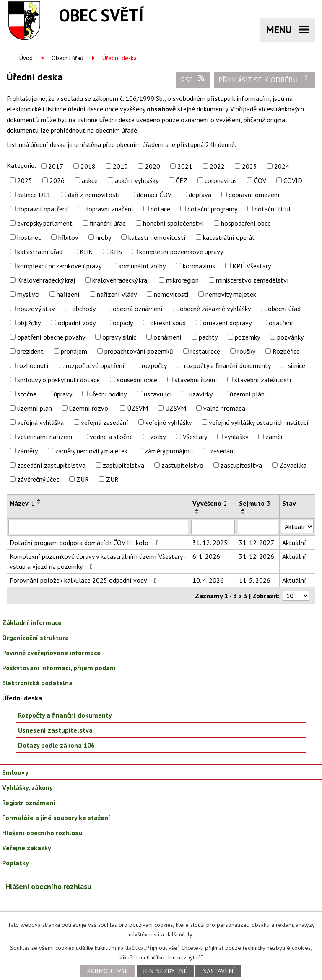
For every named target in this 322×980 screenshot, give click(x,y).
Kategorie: (21, 165)
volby (158, 437)
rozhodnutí (33, 365)
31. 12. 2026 (257, 556)
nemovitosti (171, 294)
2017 (56, 166)
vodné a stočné (111, 437)
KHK (86, 252)
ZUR (112, 479)
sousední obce (137, 380)
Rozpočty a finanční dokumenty (65, 715)
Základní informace (32, 622)
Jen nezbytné (165, 971)
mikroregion (182, 280)
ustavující (158, 394)
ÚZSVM (138, 408)
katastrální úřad (40, 252)
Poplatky (16, 863)
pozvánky (290, 337)
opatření (281, 323)
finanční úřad (108, 223)
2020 (153, 166)
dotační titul (273, 209)
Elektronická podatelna (37, 683)
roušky (246, 351)
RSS (193, 80)
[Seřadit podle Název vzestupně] (39, 500)
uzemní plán (35, 408)
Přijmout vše (108, 971)
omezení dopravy (227, 323)
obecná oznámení (138, 309)
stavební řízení (196, 380)
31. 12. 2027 (257, 543)
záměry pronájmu (169, 451)
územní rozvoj (90, 408)
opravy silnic (119, 337)
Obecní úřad (68, 58)
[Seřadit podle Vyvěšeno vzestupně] (197, 510)
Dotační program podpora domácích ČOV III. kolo (86, 543)
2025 (25, 180)
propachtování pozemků (139, 351)
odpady (123, 323)
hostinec (29, 237)
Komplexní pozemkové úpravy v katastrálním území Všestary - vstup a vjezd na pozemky (98, 561)
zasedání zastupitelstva (51, 465)
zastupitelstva (123, 465)
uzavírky (201, 394)
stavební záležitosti (263, 380)
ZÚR (83, 479)
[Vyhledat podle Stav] (297, 527)
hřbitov (68, 237)
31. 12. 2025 (210, 543)
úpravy (63, 394)
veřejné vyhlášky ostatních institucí (259, 422)
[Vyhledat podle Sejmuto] (258, 527)
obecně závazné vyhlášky (215, 309)
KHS (116, 252)
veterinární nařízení (45, 437)
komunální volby (142, 266)
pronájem (74, 351)
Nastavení (219, 971)
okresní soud (168, 323)
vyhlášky (236, 437)
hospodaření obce (246, 223)
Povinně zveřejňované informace (51, 653)
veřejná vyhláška (40, 422)
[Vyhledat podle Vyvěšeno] (213, 527)
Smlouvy (15, 772)
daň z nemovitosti (94, 195)
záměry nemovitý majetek (91, 451)
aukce (90, 180)
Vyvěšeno (210, 503)
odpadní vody (77, 323)
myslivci (28, 294)
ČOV (260, 180)
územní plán (247, 394)
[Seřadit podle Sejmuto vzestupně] (244, 510)
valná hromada (224, 408)
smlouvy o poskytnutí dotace (58, 380)
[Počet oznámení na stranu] (296, 596)
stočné (27, 394)
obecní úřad (284, 309)
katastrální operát (229, 237)
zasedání (223, 451)
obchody (84, 309)
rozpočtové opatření (95, 365)
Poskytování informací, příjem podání (59, 668)
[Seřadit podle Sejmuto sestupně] (244, 513)
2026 (57, 180)
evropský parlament (45, 223)
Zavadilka (293, 465)
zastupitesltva (241, 465)
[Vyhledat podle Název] (98, 527)
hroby (103, 237)
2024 (282, 166)
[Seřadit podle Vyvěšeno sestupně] (197, 513)
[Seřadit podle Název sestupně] (39, 503)
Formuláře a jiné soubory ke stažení (56, 818)
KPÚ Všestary (252, 266)
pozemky (247, 337)
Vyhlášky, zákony (27, 787)
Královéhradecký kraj (46, 280)
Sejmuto (255, 503)
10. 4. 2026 (208, 580)
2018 (88, 166)
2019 (120, 166)
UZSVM (176, 408)
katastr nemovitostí (157, 237)
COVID (293, 180)
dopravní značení (109, 209)
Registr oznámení (29, 803)
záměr (274, 437)
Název (22, 503)
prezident (30, 351)
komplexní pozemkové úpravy (59, 266)
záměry (27, 451)
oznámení (167, 337)
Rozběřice (286, 351)
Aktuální (294, 543)
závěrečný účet (38, 479)
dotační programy (212, 209)
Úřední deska (22, 698)
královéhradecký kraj (121, 280)
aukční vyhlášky (137, 180)
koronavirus (199, 266)
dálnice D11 (34, 195)
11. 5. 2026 (255, 580)
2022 (217, 166)
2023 (249, 166)
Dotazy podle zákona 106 (56, 745)
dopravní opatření (43, 209)
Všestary (195, 437)
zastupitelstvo (182, 465)
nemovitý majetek (231, 294)
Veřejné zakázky (27, 848)
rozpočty (154, 365)
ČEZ (182, 180)
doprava (200, 195)
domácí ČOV (154, 195)
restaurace (205, 351)
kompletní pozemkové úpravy (181, 252)
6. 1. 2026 (206, 556)
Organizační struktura (35, 638)
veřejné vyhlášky (169, 422)
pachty (208, 337)
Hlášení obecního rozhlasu (42, 833)
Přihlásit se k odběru (265, 80)
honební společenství (173, 223)
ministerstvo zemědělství (252, 280)
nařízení (68, 294)
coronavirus (221, 180)
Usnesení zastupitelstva (55, 730)
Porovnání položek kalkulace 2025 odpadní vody (85, 580)
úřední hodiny (108, 394)
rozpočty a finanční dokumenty (227, 365)
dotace (160, 209)
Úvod (26, 58)
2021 (185, 166)
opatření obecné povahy (51, 337)
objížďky (29, 323)
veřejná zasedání (105, 422)
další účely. (179, 934)
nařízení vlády (117, 294)
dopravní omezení (254, 195)
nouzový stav (36, 309)
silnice (297, 365)
